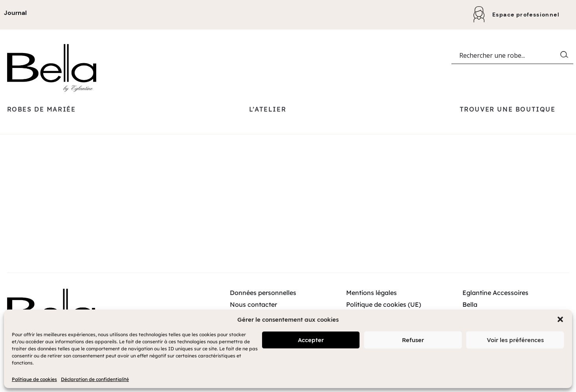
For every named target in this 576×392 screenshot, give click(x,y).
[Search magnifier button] (566, 70)
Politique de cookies (34, 379)
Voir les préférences (515, 340)
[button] (560, 319)
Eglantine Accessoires (495, 307)
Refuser (413, 340)
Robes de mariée (41, 123)
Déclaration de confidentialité (95, 379)
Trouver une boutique (508, 123)
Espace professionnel (526, 15)
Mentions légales (371, 307)
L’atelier (268, 123)
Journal (15, 13)
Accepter (311, 340)
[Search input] (509, 70)
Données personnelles (263, 307)
